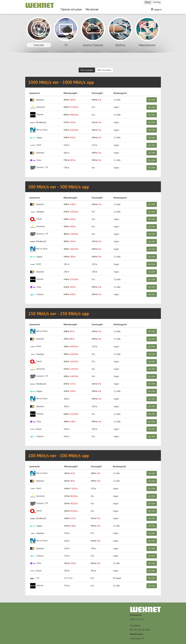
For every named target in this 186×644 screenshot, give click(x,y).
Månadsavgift (70, 93)
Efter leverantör (104, 70)
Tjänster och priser (71, 9)
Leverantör (35, 93)
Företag (157, 2)
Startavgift (97, 93)
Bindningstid (120, 93)
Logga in (156, 9)
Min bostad (92, 9)
